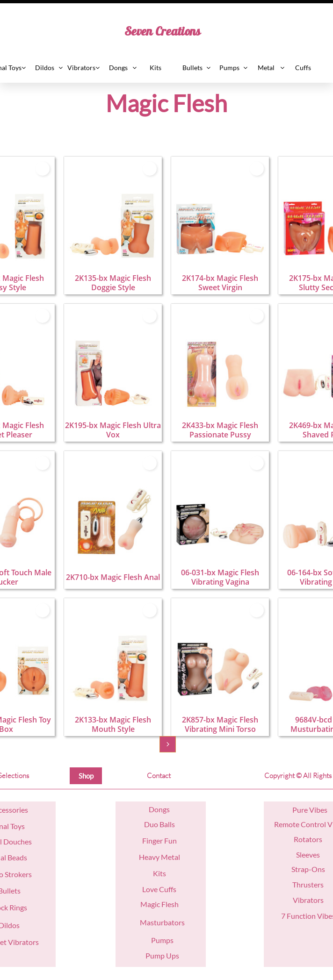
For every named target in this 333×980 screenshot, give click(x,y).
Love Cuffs (159, 889)
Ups (172, 955)
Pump (155, 955)
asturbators (166, 922)
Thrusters (308, 884)
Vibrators (308, 900)
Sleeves (308, 855)
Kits (159, 873)
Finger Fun (159, 841)
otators (310, 839)
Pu (297, 810)
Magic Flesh (159, 904)
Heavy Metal (159, 857)
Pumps (162, 940)
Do (154, 809)
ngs (164, 809)
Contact (159, 776)
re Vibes (314, 810)
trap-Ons (310, 869)
